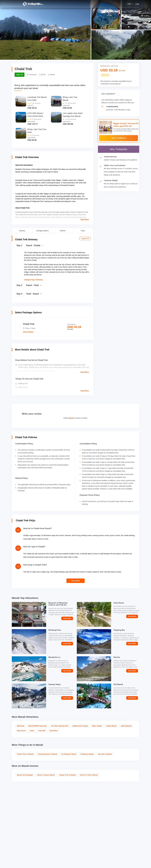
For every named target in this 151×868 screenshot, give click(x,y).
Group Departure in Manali (47, 754)
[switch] (52, 246)
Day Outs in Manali (105, 754)
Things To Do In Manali (67, 775)
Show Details (28, 332)
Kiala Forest (21, 731)
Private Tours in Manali (25, 754)
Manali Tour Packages (25, 775)
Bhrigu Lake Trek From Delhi (37, 131)
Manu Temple (97, 726)
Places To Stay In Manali (46, 775)
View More (75, 581)
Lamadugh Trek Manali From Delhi (37, 99)
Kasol (32, 731)
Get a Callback (119, 138)
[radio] (52, 327)
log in (71, 418)
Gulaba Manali (111, 726)
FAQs (83, 231)
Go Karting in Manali (69, 754)
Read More (85, 220)
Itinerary (22, 231)
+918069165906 (112, 107)
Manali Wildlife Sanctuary (38, 726)
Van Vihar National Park (60, 726)
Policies (63, 231)
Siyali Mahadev (126, 726)
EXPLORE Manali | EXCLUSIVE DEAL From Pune (35, 115)
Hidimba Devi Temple (80, 726)
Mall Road (20, 726)
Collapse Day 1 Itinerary (33, 280)
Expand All (85, 238)
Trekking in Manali (87, 754)
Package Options (42, 231)
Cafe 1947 (42, 731)
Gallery (145, 16)
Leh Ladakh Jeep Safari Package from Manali (73, 115)
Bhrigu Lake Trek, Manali (70, 99)
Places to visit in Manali (89, 775)
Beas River (54, 731)
